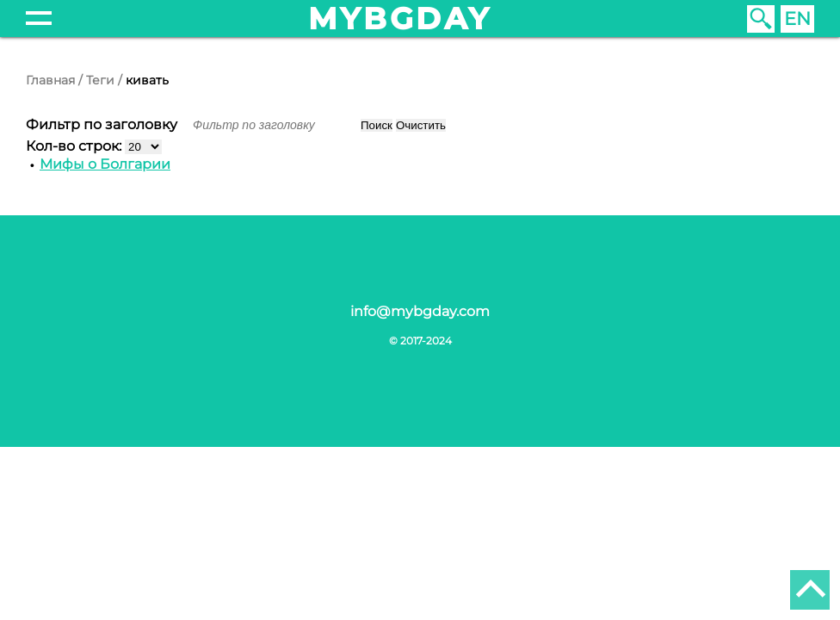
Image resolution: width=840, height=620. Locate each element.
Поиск (377, 125)
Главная (50, 80)
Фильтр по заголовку (103, 124)
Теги (100, 80)
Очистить (421, 125)
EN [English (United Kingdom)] (797, 19)
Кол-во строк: (75, 146)
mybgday (400, 19)
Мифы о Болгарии (105, 164)
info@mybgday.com (420, 311)
